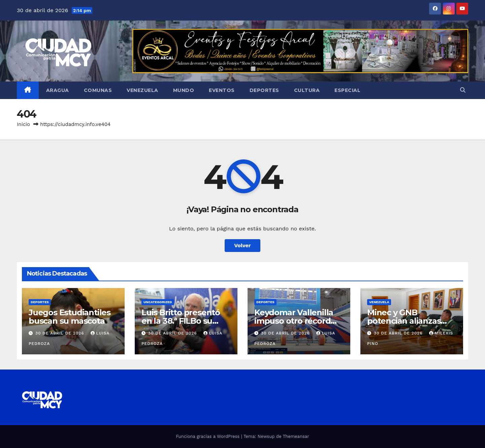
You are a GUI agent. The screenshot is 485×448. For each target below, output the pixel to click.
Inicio (23, 124)
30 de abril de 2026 (61, 333)
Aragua (58, 90)
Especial (347, 90)
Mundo (184, 90)
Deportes (264, 90)
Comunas (98, 90)
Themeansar (296, 436)
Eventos (222, 90)
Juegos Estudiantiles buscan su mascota (70, 317)
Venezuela (142, 90)
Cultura (307, 90)
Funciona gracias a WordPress (208, 436)
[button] (463, 90)
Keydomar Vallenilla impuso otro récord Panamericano (294, 321)
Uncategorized (158, 302)
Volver (243, 245)
